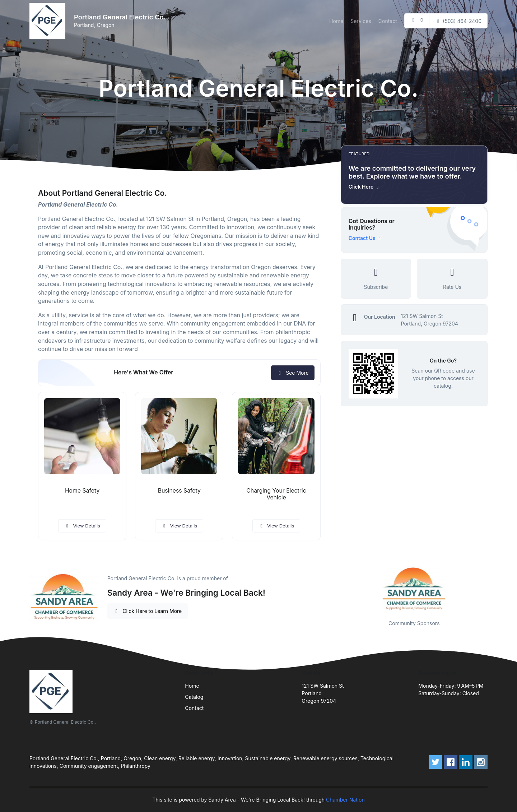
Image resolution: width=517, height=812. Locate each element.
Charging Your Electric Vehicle (276, 494)
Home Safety (82, 491)
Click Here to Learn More (148, 611)
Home (336, 21)
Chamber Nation (345, 800)
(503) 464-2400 (458, 21)
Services (361, 21)
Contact (388, 21)
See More (293, 373)
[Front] (49, 21)
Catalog (194, 697)
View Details (82, 526)
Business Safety (179, 491)
